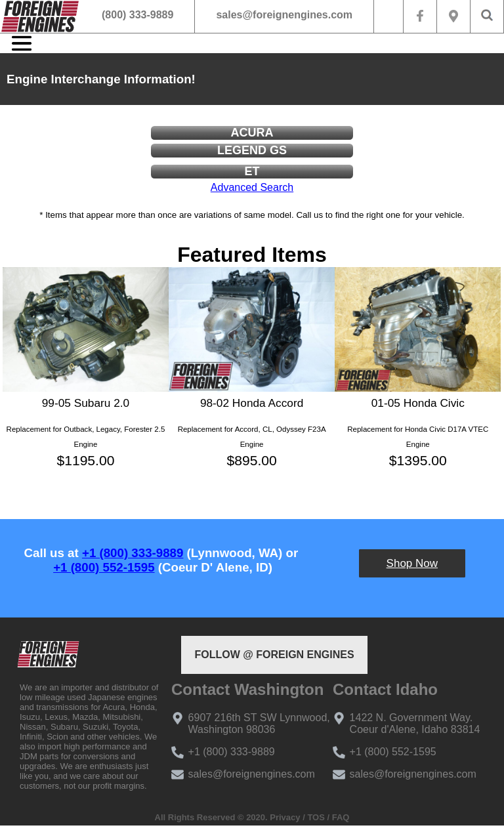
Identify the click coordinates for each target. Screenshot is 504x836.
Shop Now (412, 563)
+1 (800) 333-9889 (133, 553)
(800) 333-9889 (137, 15)
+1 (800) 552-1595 (104, 567)
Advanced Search (252, 187)
